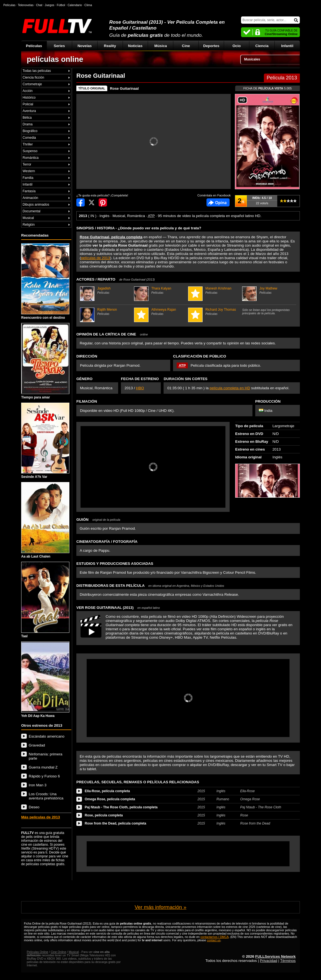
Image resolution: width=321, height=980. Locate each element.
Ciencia (262, 46)
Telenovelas (26, 5)
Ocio (237, 46)
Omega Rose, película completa (110, 799)
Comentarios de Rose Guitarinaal (218, 202)
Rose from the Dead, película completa (115, 823)
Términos (288, 961)
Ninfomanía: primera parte (46, 756)
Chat (39, 5)
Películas (34, 46)
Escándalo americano (47, 736)
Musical (28, 218)
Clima (88, 5)
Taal (45, 600)
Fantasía (29, 191)
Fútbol (61, 5)
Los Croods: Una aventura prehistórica (46, 796)
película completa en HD (230, 388)
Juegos (50, 5)
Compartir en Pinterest (103, 202)
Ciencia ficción (33, 77)
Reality (110, 46)
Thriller (28, 144)
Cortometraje (32, 84)
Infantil (287, 46)
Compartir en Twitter (92, 202)
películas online (55, 59)
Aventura (29, 111)
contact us (214, 940)
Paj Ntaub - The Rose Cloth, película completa (121, 807)
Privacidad (269, 961)
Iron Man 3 (38, 785)
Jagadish (106, 290)
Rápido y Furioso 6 (44, 776)
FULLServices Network (275, 956)
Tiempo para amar (45, 361)
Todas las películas (37, 71)
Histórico (29, 98)
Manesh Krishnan (214, 290)
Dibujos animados (36, 205)
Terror (27, 164)
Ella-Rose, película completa (107, 791)
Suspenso (30, 151)
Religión (29, 225)
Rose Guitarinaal (124, 88)
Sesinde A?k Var (45, 441)
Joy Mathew (268, 290)
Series (59, 46)
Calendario (75, 5)
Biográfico (30, 131)
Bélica (27, 118)
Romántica (31, 158)
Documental (31, 211)
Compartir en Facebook (81, 202)
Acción (28, 91)
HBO (140, 388)
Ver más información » (160, 907)
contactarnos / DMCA (214, 937)
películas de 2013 (95, 258)
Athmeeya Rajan (160, 312)
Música (161, 46)
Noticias (135, 46)
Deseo (34, 807)
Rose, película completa (104, 815)
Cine (186, 46)
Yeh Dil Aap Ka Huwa (45, 680)
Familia (28, 178)
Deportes (211, 46)
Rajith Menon (106, 312)
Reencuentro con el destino (45, 281)
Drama (28, 124)
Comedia (29, 138)
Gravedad (37, 745)
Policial (28, 104)
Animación (30, 198)
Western (29, 171)
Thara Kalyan (160, 290)
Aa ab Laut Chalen (45, 520)
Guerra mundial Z (43, 767)
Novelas (85, 46)
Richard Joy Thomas (214, 312)
